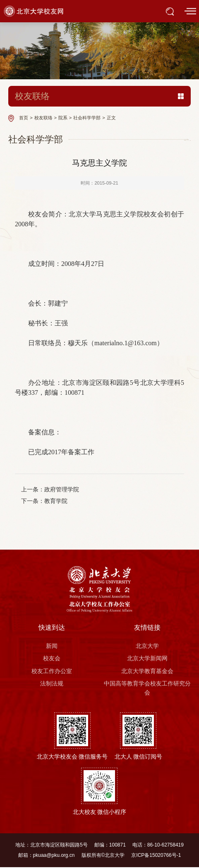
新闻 (52, 647)
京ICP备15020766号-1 (156, 856)
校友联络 (43, 118)
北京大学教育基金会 (147, 672)
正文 (111, 118)
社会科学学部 (87, 118)
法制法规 (52, 684)
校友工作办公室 (52, 672)
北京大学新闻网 (147, 659)
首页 (24, 118)
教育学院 (56, 502)
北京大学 (147, 647)
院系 (63, 118)
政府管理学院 (62, 490)
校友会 (52, 659)
